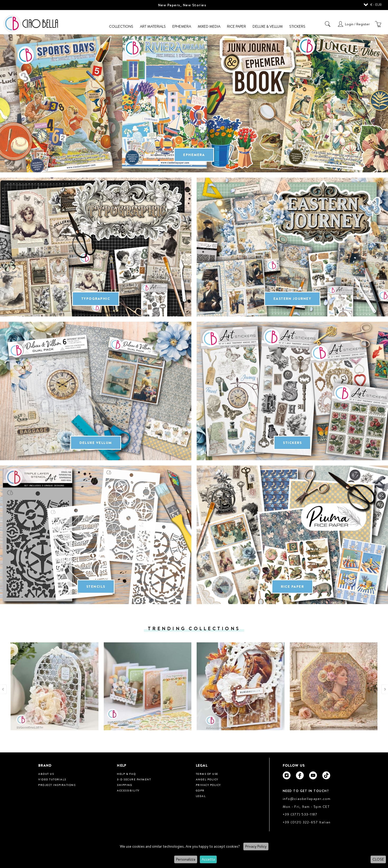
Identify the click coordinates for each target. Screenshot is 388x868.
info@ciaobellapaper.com (307, 799)
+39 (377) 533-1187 (300, 814)
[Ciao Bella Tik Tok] (326, 775)
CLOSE (378, 859)
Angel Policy (207, 779)
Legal (201, 796)
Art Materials (153, 26)
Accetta (208, 859)
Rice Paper (236, 26)
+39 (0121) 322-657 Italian (307, 822)
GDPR (200, 790)
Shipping (125, 785)
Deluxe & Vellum (268, 26)
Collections (121, 26)
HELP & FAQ (126, 774)
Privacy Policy (256, 846)
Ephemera (182, 26)
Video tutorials (52, 779)
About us (46, 774)
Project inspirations (57, 785)
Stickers (297, 26)
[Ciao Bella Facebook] (300, 775)
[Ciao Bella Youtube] (313, 775)
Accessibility (128, 790)
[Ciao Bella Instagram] (287, 775)
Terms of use (207, 774)
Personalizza (186, 859)
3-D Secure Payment (134, 779)
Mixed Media (209, 26)
